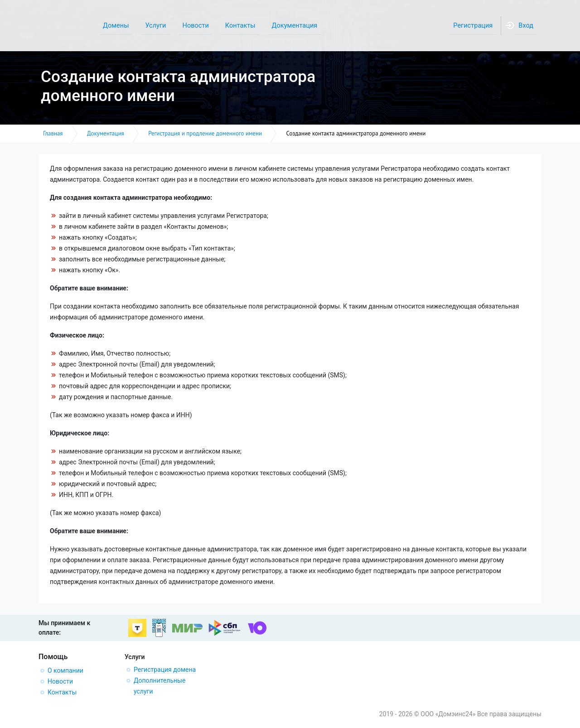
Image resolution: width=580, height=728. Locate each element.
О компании (65, 670)
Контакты (62, 692)
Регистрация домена (165, 670)
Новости (60, 681)
